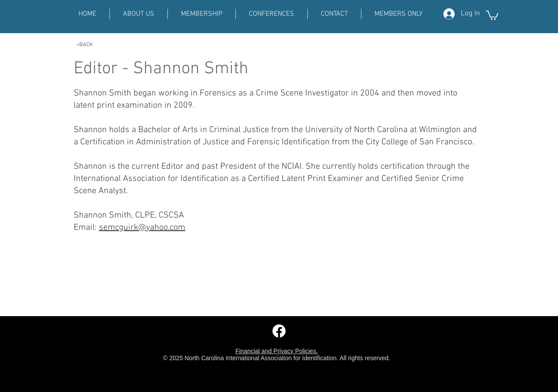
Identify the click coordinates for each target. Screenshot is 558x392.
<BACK (85, 45)
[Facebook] (279, 331)
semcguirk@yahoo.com (142, 228)
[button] (492, 15)
